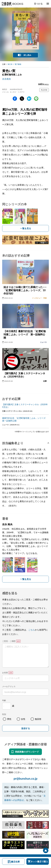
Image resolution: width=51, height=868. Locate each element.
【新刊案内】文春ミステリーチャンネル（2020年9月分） (25, 406)
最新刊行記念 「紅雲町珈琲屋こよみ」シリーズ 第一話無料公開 (25, 419)
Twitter (22, 99)
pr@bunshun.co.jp (26, 779)
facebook (15, 99)
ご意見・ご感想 (9, 641)
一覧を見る (26, 228)
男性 (9, 719)
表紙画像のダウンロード (27, 752)
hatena (29, 99)
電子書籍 (18, 64)
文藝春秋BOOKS (12, 4)
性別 (4, 714)
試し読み (27, 55)
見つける (38, 4)
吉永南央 (7, 79)
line (36, 99)
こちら (32, 630)
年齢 (4, 700)
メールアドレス (9, 686)
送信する (26, 728)
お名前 (5, 673)
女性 (23, 719)
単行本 (10, 64)
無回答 (38, 719)
